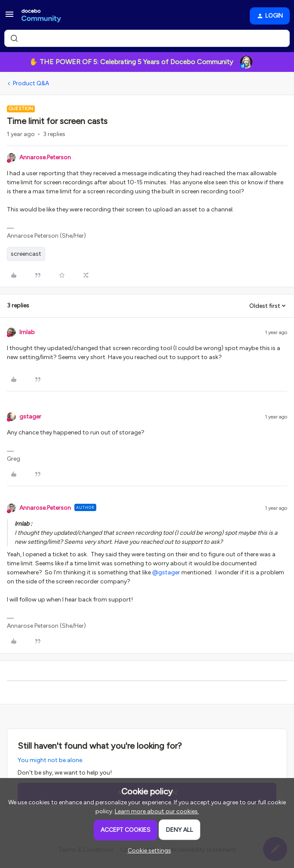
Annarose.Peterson (45, 157)
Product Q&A (31, 83)
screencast (26, 254)
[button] (9, 17)
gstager (30, 417)
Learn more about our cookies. (157, 811)
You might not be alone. (51, 760)
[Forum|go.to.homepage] (41, 16)
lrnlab (27, 332)
